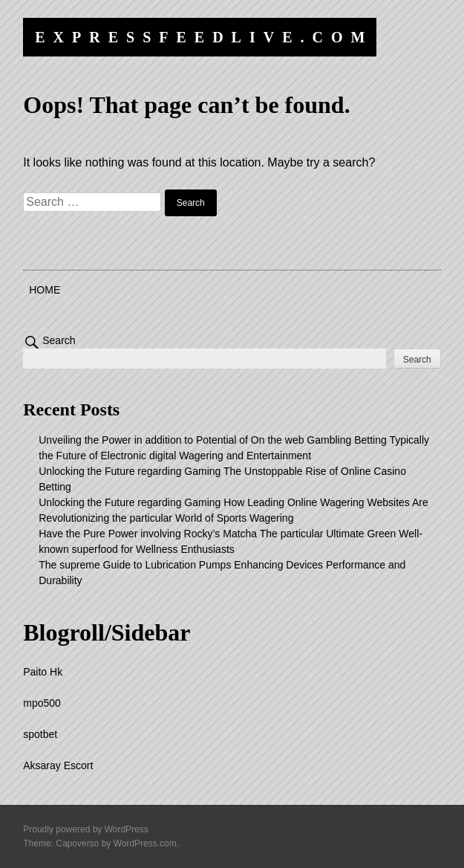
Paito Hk (43, 672)
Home (45, 290)
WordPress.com (145, 843)
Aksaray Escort (58, 765)
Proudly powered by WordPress (86, 829)
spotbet (40, 734)
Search (59, 340)
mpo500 (42, 703)
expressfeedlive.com (204, 37)
